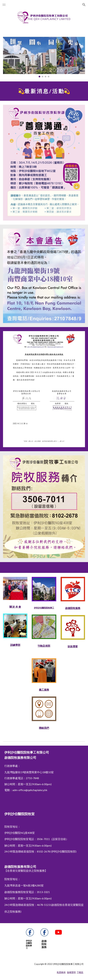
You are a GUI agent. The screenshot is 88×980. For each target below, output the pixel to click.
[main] (44, 91)
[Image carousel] (44, 57)
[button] (4, 5)
